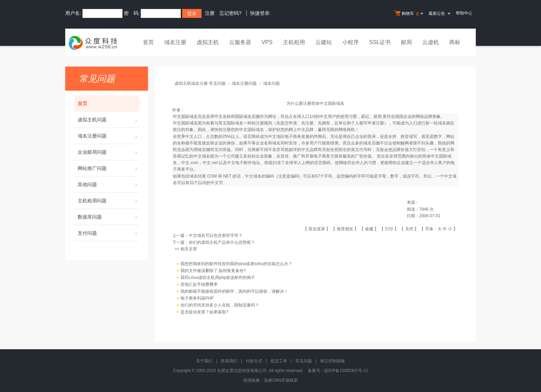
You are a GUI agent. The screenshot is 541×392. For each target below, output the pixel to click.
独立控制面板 (333, 361)
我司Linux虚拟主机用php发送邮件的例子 (218, 278)
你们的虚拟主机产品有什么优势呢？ (222, 242)
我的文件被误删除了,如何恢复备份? (213, 271)
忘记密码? (230, 13)
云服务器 (240, 42)
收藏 (369, 229)
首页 (148, 42)
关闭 (409, 229)
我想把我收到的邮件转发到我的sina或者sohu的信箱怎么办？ (236, 264)
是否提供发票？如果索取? (204, 312)
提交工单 (279, 361)
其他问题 (108, 184)
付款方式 (254, 361)
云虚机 (431, 42)
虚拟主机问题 (108, 120)
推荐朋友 (345, 229)
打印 (389, 229)
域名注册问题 (108, 136)
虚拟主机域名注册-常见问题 (200, 83)
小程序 (351, 42)
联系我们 (229, 361)
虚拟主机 (208, 42)
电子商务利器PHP (197, 298)
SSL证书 (380, 42)
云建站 (324, 42)
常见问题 (304, 361)
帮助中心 (464, 13)
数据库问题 (108, 217)
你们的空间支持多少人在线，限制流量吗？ (220, 305)
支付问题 (108, 233)
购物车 (410, 14)
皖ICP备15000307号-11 (346, 371)
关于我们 (204, 361)
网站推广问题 (108, 168)
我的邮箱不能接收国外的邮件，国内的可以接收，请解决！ (234, 291)
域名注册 (175, 42)
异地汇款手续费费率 (199, 284)
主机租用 (294, 42)
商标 (455, 42)
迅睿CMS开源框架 (281, 380)
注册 (210, 13)
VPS (267, 42)
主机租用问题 (108, 201)
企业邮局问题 (108, 152)
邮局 (406, 42)
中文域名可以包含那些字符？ (216, 235)
